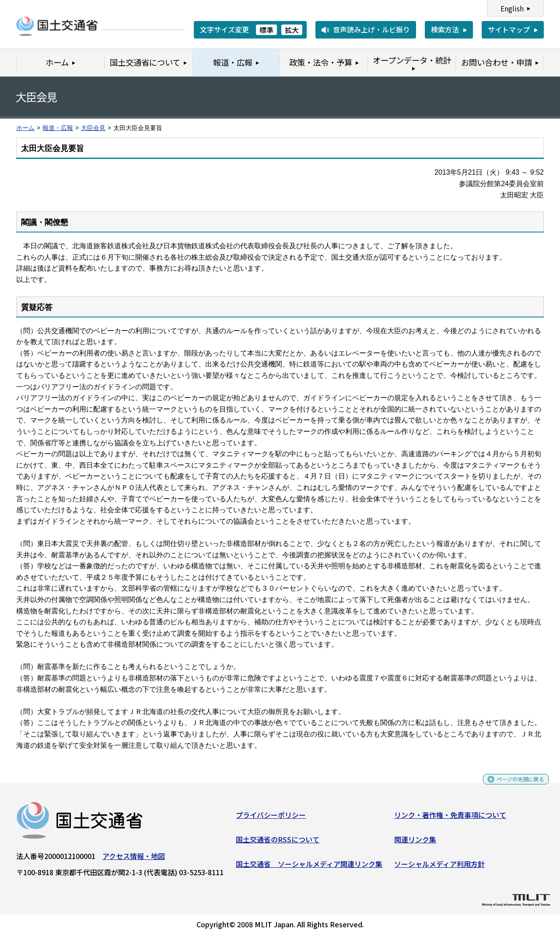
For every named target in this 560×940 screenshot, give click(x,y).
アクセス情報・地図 (134, 859)
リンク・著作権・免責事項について (450, 818)
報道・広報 (58, 128)
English (512, 8)
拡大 (292, 30)
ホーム (25, 128)
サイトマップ (509, 29)
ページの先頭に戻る (513, 787)
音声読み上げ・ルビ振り (371, 29)
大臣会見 (93, 128)
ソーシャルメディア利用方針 (439, 867)
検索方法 (445, 29)
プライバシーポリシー (271, 818)
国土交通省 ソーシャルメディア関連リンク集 (309, 867)
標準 (266, 30)
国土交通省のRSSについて (278, 843)
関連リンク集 (415, 843)
